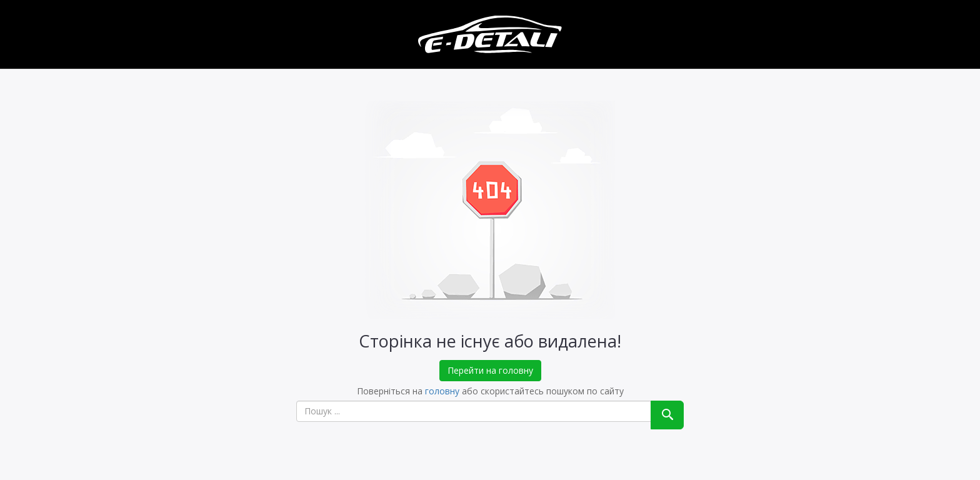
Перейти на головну (490, 370)
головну (442, 391)
